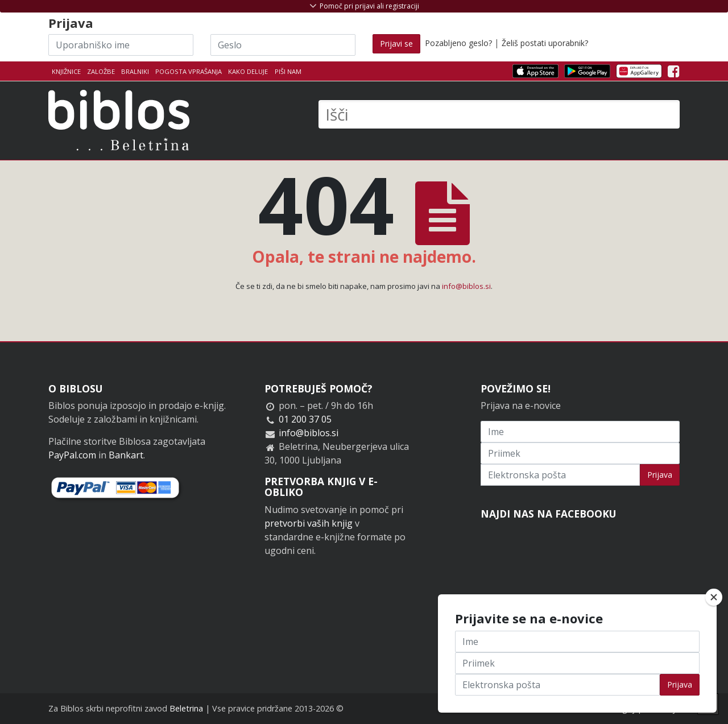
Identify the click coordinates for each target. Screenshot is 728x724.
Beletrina (186, 708)
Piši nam (288, 71)
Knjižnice (66, 71)
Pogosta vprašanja (189, 71)
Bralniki (135, 71)
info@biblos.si (466, 286)
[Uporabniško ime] (121, 45)
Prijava (660, 475)
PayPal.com (72, 455)
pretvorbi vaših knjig (309, 523)
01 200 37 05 (305, 419)
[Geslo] (283, 45)
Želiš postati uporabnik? (545, 43)
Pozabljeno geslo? (458, 43)
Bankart (126, 455)
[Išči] (499, 114)
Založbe (101, 71)
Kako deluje (248, 71)
